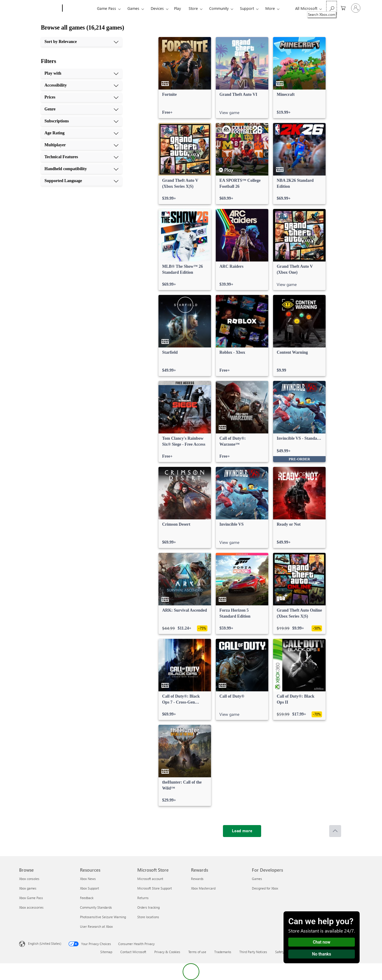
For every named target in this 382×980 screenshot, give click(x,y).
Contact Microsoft (133, 952)
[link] (185, 78)
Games (133, 8)
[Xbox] (79, 8)
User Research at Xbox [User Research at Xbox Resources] (96, 926)
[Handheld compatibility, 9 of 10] (81, 169)
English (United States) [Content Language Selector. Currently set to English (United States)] (45, 943)
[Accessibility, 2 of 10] (81, 85)
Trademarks (223, 952)
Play (177, 8)
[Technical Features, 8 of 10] (81, 157)
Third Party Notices (253, 952)
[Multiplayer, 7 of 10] (81, 145)
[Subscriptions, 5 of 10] (81, 121)
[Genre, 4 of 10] (81, 109)
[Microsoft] (40, 8)
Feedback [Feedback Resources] (87, 898)
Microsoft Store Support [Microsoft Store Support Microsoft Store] (155, 888)
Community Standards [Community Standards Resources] (96, 907)
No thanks (322, 954)
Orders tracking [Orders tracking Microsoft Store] (148, 907)
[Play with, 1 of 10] (81, 73)
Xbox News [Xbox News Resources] (88, 879)
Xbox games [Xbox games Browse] (28, 888)
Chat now (322, 942)
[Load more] (242, 831)
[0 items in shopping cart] (343, 8)
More (270, 8)
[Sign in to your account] (356, 8)
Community (219, 8)
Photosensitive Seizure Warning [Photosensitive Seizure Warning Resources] (103, 917)
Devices (157, 8)
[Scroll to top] (335, 831)
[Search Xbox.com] (332, 8)
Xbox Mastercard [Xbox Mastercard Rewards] (203, 888)
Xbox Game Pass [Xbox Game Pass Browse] (31, 898)
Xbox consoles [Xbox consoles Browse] (29, 879)
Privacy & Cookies (167, 952)
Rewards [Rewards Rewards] (197, 879)
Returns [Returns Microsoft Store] (143, 898)
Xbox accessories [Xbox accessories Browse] (31, 907)
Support (247, 8)
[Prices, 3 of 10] (81, 97)
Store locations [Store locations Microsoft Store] (148, 917)
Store (193, 8)
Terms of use (197, 952)
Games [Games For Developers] (257, 879)
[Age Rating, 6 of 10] (81, 133)
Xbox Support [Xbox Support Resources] (90, 888)
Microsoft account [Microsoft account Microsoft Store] (150, 879)
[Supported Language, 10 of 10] (81, 181)
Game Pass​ (107, 8)
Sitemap (106, 952)
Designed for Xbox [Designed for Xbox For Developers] (265, 888)
